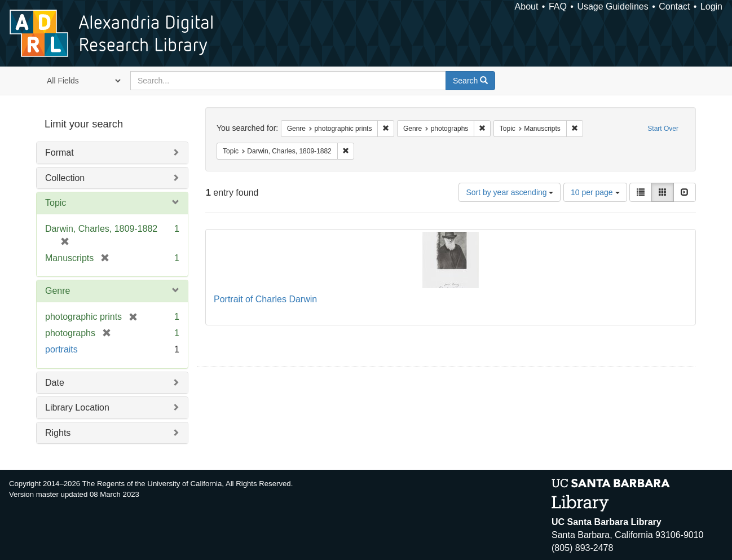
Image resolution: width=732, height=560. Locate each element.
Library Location (77, 407)
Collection (65, 178)
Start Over (663, 129)
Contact (674, 6)
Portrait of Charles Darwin (265, 299)
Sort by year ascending (510, 192)
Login (711, 6)
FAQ (558, 6)
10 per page (595, 192)
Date (55, 383)
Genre (58, 291)
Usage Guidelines (612, 6)
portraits (61, 349)
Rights (58, 433)
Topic (56, 203)
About (527, 6)
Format (59, 153)
